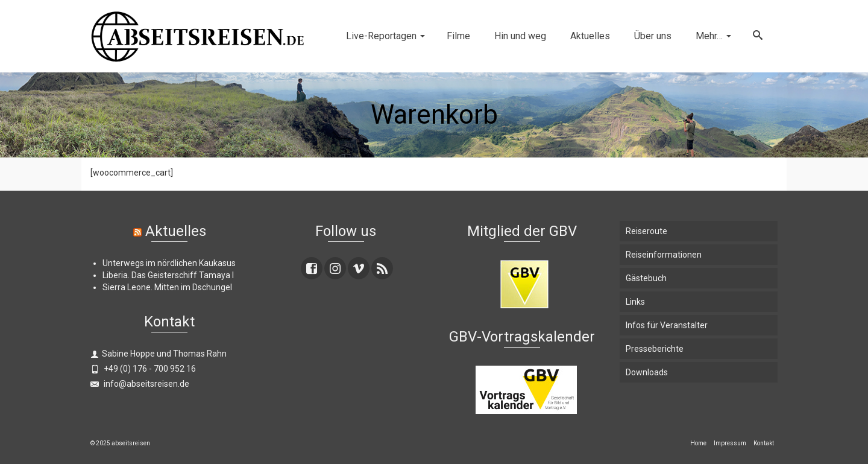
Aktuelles (176, 231)
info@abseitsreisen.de (140, 384)
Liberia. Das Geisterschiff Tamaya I (168, 275)
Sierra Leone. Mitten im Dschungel (167, 287)
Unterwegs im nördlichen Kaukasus (169, 263)
